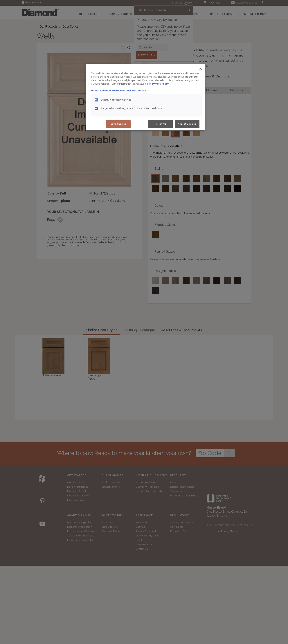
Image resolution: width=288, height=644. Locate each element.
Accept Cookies (187, 124)
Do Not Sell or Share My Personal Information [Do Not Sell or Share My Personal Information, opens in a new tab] (119, 91)
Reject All (160, 124)
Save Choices (118, 124)
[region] (145, 98)
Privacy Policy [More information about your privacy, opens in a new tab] (160, 84)
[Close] (201, 69)
